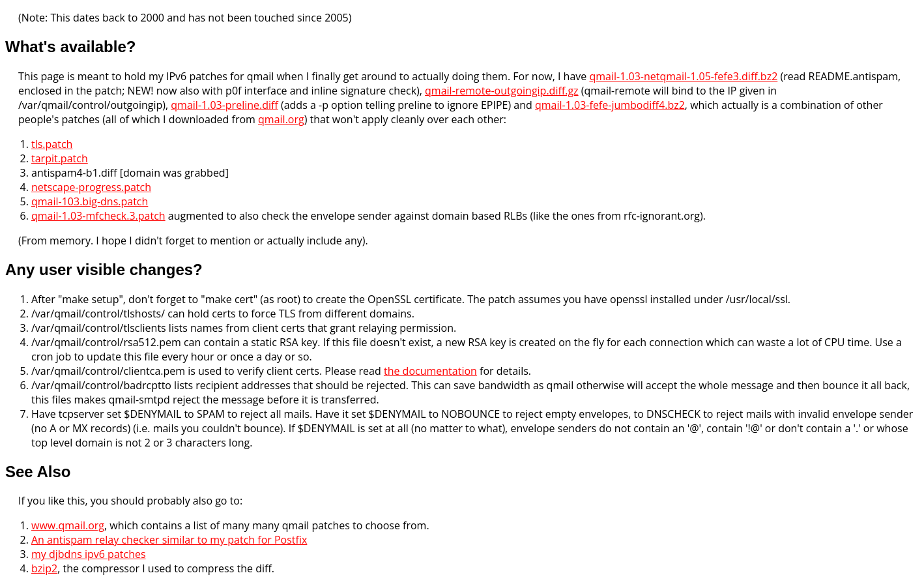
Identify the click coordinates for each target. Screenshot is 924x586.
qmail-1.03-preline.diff (224, 105)
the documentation (430, 371)
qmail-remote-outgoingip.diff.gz (502, 91)
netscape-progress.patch (91, 187)
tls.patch (52, 144)
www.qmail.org (68, 525)
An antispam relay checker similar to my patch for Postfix (169, 540)
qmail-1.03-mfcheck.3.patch (98, 216)
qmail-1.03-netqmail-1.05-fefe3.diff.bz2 (683, 76)
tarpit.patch (60, 158)
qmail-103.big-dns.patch (90, 201)
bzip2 (44, 568)
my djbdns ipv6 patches (89, 554)
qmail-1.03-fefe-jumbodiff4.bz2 (610, 105)
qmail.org (281, 119)
